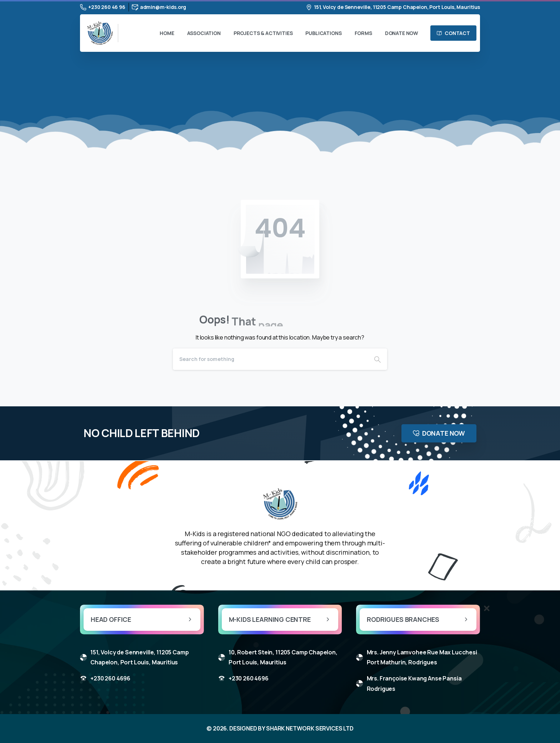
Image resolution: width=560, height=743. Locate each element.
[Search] (270, 359)
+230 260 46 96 (103, 7)
